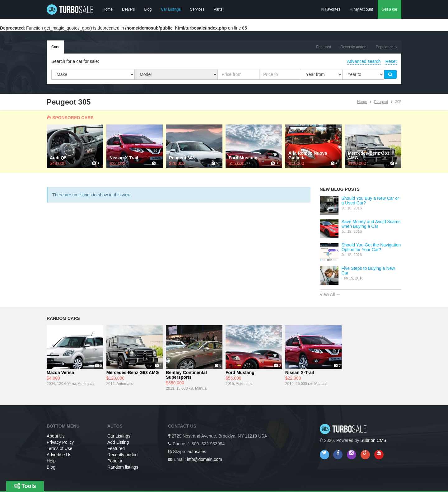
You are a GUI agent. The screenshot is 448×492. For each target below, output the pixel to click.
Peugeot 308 (182, 158)
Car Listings (171, 9)
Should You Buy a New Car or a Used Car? (370, 201)
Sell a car (390, 9)
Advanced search (364, 61)
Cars (55, 47)
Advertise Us (59, 455)
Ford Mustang (243, 158)
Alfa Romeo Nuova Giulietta (308, 156)
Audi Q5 (58, 158)
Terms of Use (59, 448)
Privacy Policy (60, 442)
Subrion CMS (373, 440)
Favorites (331, 9)
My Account (361, 9)
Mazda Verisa (60, 373)
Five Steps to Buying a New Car (368, 271)
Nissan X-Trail (124, 158)
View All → (330, 294)
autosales (197, 452)
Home (108, 9)
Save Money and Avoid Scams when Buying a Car (371, 224)
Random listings (123, 467)
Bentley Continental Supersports (186, 375)
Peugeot (381, 102)
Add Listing (118, 442)
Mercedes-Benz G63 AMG (369, 156)
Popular (115, 461)
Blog (148, 9)
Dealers (128, 9)
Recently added (353, 47)
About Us (56, 436)
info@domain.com (205, 459)
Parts (218, 9)
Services (197, 9)
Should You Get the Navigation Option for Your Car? (371, 247)
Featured (324, 47)
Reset (391, 61)
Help (51, 461)
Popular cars (386, 47)
